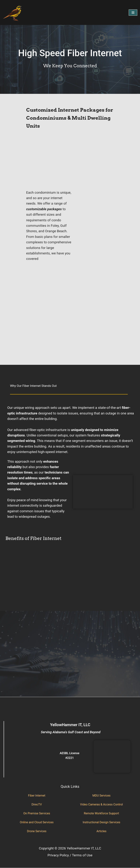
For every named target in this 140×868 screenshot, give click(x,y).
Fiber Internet (37, 796)
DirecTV (37, 804)
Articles (101, 831)
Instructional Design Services (101, 822)
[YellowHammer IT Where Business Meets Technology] (13, 12)
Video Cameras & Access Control (101, 804)
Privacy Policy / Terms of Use (70, 855)
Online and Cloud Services (37, 822)
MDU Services (101, 796)
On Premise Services (37, 813)
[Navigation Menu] (133, 13)
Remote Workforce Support (101, 813)
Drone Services (37, 831)
